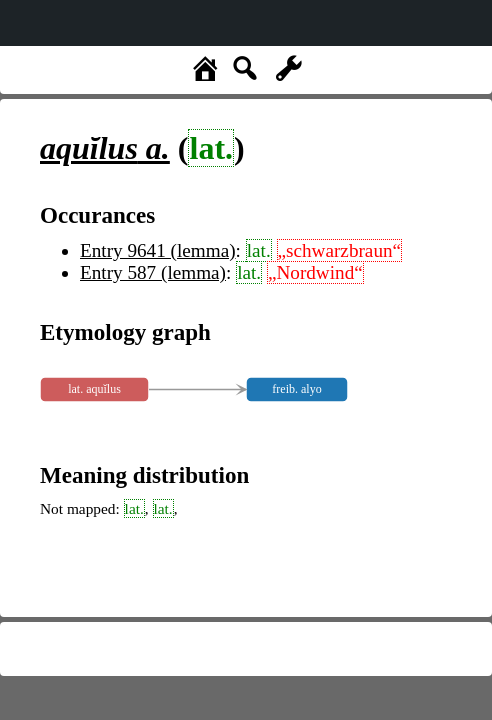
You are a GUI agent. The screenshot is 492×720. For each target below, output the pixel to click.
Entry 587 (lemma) (153, 272)
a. (105, 148)
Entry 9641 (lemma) (158, 250)
